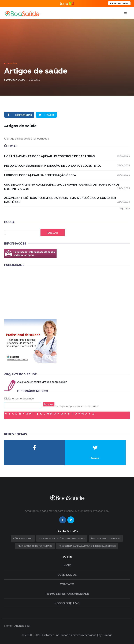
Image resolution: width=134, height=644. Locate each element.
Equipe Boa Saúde (15, 80)
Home (8, 626)
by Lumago (105, 635)
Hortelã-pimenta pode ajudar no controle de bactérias (67, 156)
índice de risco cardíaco (106, 538)
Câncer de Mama (23, 538)
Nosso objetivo (67, 603)
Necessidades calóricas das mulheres (62, 538)
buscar (49, 404)
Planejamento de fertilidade (35, 546)
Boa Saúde (10, 63)
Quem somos (67, 575)
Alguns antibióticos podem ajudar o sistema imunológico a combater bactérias (67, 200)
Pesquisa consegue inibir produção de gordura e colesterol (67, 166)
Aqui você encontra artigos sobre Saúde (42, 382)
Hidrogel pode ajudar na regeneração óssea (67, 175)
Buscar (53, 233)
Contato (67, 584)
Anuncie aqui (22, 626)
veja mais (125, 208)
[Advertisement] (30, 292)
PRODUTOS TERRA (119, 3)
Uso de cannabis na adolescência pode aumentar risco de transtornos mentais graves (67, 187)
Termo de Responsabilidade (67, 594)
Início (67, 565)
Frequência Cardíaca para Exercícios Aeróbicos (87, 546)
